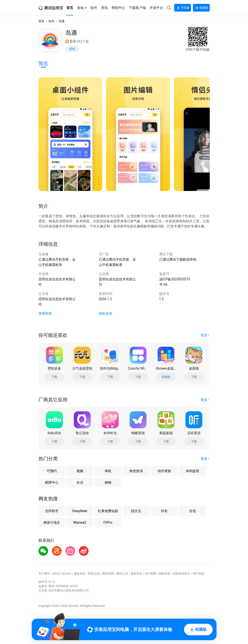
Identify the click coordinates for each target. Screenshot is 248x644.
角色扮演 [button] (136, 471)
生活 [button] (80, 482)
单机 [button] (108, 471)
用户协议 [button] (199, 574)
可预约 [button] (52, 471)
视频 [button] (80, 471)
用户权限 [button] (151, 574)
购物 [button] (108, 482)
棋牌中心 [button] (52, 482)
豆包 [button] (192, 511)
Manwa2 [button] (80, 522)
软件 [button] (51, 21)
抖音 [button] (164, 511)
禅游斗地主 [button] (52, 522)
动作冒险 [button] (164, 471)
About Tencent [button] (62, 574)
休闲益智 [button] (192, 471)
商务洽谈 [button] (94, 574)
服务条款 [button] (80, 574)
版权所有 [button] (136, 574)
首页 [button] (41, 21)
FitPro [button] (108, 522)
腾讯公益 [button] (122, 574)
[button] (51, 8)
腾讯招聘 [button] (108, 574)
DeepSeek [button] (80, 511)
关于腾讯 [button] (44, 574)
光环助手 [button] (52, 511)
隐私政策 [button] (106, 313)
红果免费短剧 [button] (108, 511)
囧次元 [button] (136, 511)
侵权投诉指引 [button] (182, 574)
